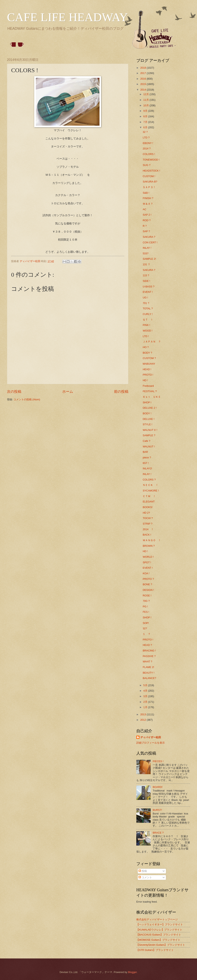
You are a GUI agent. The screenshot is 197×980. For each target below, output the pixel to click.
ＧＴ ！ (148, 320)
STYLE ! (147, 424)
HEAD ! (147, 369)
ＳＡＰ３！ (149, 187)
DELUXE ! (149, 419)
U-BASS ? (149, 287)
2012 (143, 720)
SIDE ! (146, 281)
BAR (145, 452)
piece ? (147, 457)
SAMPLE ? (149, 435)
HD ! (145, 380)
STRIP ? (147, 524)
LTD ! (146, 336)
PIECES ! (158, 761)
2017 (143, 73)
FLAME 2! (148, 667)
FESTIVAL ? (150, 391)
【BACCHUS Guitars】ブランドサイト (159, 935)
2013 (143, 714)
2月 (146, 702)
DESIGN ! (148, 590)
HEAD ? (147, 645)
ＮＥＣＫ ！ (150, 485)
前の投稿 (121, 392)
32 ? (145, 132)
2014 (143, 90)
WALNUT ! (149, 447)
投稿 (143, 871)
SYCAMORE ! (151, 491)
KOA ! (146, 573)
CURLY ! (148, 314)
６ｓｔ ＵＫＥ (152, 397)
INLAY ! (147, 248)
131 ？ (146, 264)
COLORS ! (149, 154)
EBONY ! (148, 143)
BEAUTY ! (148, 673)
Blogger (132, 972)
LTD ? (146, 138)
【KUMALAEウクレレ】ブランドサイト (159, 930)
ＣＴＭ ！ (149, 496)
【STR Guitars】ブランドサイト (155, 950)
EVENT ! (148, 292)
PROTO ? (148, 579)
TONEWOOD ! (151, 160)
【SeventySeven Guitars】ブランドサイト (161, 945)
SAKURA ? (149, 237)
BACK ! (147, 535)
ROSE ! (147, 596)
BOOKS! (148, 507)
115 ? (146, 275)
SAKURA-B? (150, 182)
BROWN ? (149, 546)
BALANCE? (149, 678)
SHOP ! (147, 402)
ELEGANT (149, 502)
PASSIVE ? (149, 656)
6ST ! (146, 463)
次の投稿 (14, 392)
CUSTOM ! (149, 176)
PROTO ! (148, 375)
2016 (143, 79)
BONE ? (147, 584)
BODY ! (147, 413)
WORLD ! (148, 557)
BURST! (157, 810)
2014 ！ (148, 529)
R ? (145, 226)
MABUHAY (149, 364)
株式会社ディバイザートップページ (157, 919)
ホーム (68, 392)
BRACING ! (149, 651)
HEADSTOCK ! (151, 171)
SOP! (146, 623)
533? (146, 253)
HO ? (146, 347)
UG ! (145, 298)
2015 (143, 84)
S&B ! (146, 193)
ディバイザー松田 (151, 737)
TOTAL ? (148, 308)
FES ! (146, 612)
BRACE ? (158, 833)
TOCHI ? (148, 518)
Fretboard (148, 386)
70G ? (146, 601)
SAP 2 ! (147, 215)
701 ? (146, 303)
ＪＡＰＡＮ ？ (152, 342)
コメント (145, 877)
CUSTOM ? (149, 358)
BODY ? (147, 353)
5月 (146, 685)
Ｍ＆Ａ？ (148, 204)
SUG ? (147, 165)
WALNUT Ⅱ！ (150, 430)
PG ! (145, 606)
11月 (146, 100)
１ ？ (147, 634)
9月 (146, 111)
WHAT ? (147, 662)
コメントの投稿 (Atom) (27, 399)
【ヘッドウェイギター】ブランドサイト (160, 924)
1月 (146, 707)
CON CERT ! (150, 242)
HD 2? (146, 513)
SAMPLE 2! (149, 259)
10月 (146, 105)
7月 (146, 122)
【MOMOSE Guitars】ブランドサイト (158, 940)
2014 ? (147, 149)
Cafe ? (146, 441)
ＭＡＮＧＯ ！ (152, 540)
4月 (146, 691)
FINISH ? (148, 198)
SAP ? (146, 231)
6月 (146, 127)
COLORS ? (149, 480)
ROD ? (147, 220)
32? (145, 628)
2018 (143, 68)
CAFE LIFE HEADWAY (67, 17)
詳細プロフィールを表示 (151, 743)
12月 (146, 94)
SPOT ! (147, 562)
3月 (146, 696)
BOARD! (158, 787)
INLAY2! (147, 468)
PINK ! (146, 325)
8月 (146, 116)
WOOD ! (148, 331)
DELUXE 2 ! (150, 408)
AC (144, 209)
